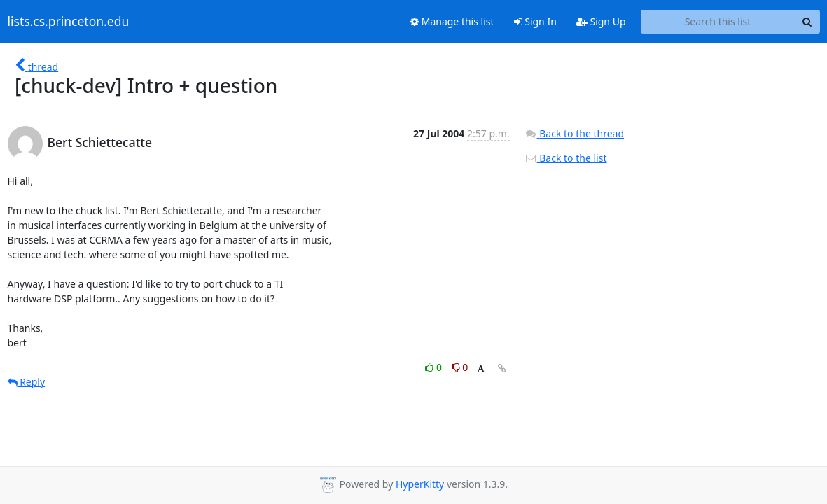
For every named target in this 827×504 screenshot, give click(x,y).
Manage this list (452, 21)
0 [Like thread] (435, 367)
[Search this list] (718, 22)
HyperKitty (420, 484)
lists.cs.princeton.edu (69, 22)
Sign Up (601, 21)
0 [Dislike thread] (460, 367)
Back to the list (566, 158)
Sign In (535, 21)
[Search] (807, 22)
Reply (27, 382)
